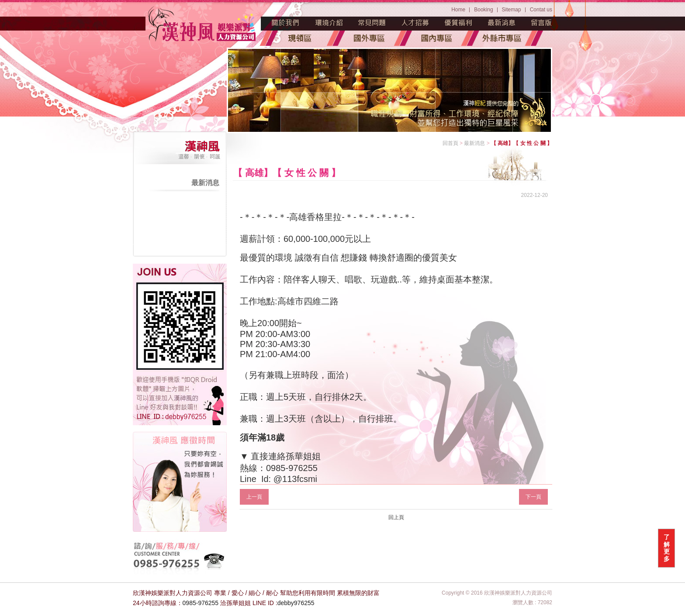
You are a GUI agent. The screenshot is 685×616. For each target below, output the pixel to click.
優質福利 (459, 23)
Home (458, 10)
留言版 (542, 23)
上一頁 (254, 497)
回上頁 (396, 517)
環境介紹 (329, 23)
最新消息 (502, 23)
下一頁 (533, 497)
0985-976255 (201, 603)
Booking (483, 10)
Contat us (541, 10)
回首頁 (450, 143)
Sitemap (512, 10)
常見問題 (372, 23)
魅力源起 (286, 23)
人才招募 (415, 23)
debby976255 (296, 603)
